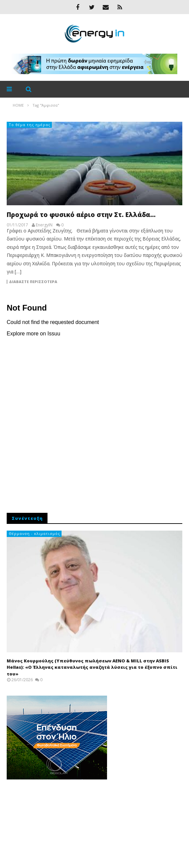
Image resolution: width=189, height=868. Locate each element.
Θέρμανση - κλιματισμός (34, 533)
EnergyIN (44, 225)
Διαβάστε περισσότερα (33, 282)
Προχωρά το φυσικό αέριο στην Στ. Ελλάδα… (81, 215)
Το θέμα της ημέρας (30, 125)
